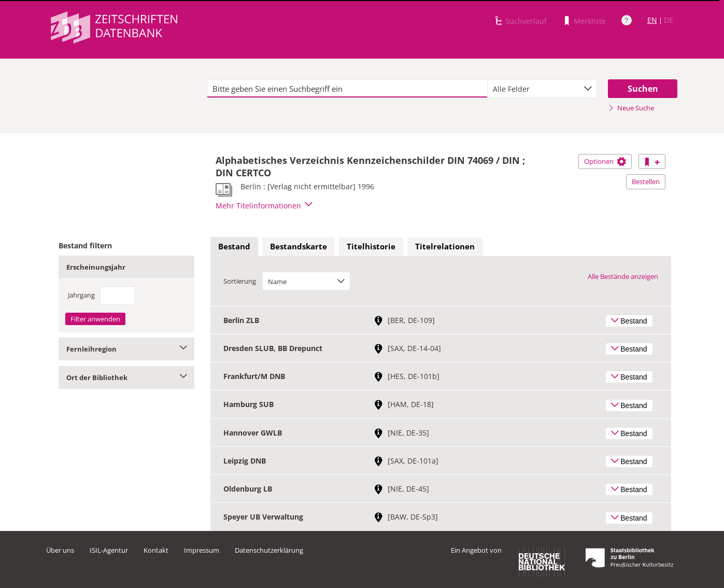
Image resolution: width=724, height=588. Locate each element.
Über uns (60, 550)
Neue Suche (631, 108)
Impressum (202, 550)
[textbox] (347, 89)
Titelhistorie (371, 246)
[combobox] (542, 89)
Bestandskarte (299, 246)
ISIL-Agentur (109, 550)
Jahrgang (81, 295)
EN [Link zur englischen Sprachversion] (652, 20)
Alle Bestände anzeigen (623, 276)
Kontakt (156, 550)
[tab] (234, 247)
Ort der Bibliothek (127, 377)
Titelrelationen (445, 246)
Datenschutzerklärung (269, 550)
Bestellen (646, 181)
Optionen (605, 161)
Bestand (234, 246)
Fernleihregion (127, 349)
